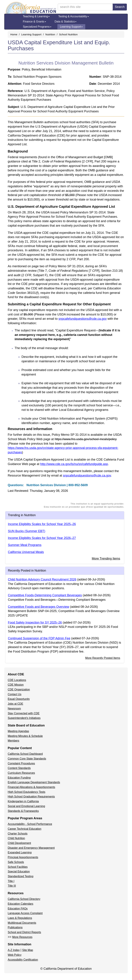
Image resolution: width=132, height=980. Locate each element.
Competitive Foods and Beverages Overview (38, 607)
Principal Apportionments (23, 857)
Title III (12, 886)
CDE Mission (16, 685)
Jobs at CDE (15, 704)
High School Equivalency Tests (27, 792)
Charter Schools (18, 834)
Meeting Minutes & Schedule (25, 736)
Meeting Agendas (18, 731)
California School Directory (24, 899)
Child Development (19, 843)
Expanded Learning (20, 852)
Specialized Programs (37, 27)
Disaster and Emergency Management (31, 848)
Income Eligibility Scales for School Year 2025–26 (42, 524)
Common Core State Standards (27, 759)
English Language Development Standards (34, 782)
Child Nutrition (16, 838)
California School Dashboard (25, 754)
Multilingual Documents (22, 923)
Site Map (28, 950)
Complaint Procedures (21, 763)
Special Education (19, 872)
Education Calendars (21, 904)
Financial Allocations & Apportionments (31, 787)
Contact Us (15, 694)
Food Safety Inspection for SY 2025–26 (35, 623)
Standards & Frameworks (23, 811)
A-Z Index (14, 950)
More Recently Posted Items (103, 658)
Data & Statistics (66, 22)
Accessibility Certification (23, 960)
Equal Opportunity (19, 699)
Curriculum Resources (21, 773)
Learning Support (71, 27)
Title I (11, 881)
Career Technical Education (24, 829)
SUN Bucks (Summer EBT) (27, 531)
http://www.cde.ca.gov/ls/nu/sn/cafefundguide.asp (74, 464)
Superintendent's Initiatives (24, 718)
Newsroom (14, 709)
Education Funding (19, 778)
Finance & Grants (34, 22)
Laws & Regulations (20, 918)
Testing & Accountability (74, 16)
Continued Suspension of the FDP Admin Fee (39, 638)
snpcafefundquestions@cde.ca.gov (82, 319)
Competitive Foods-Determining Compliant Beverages (45, 595)
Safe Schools (16, 862)
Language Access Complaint (25, 913)
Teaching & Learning (36, 16)
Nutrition (50, 34)
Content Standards (19, 768)
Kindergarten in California (23, 801)
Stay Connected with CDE (24, 713)
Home (14, 34)
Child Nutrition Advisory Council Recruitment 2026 (42, 579)
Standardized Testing (21, 876)
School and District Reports (24, 932)
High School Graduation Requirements (31, 797)
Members (13, 741)
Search (120, 7)
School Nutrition (68, 34)
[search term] (85, 7)
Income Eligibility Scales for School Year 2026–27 (42, 538)
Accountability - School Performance (30, 824)
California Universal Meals (26, 552)
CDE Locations (17, 680)
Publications (15, 927)
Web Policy (15, 955)
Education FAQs (18, 909)
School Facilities (18, 867)
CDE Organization (19, 689)
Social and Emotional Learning (26, 806)
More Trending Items (106, 559)
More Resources (22, 937)
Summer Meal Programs (25, 545)
